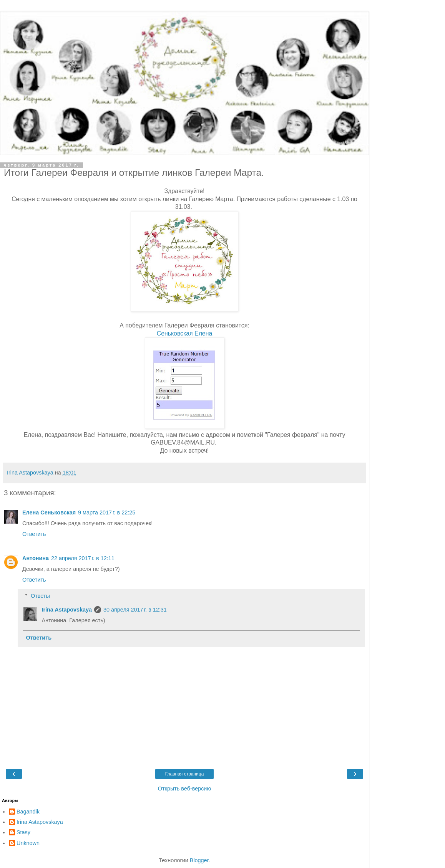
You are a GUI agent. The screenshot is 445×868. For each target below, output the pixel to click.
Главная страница (185, 774)
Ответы (40, 596)
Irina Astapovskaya (67, 610)
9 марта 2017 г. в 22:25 (107, 513)
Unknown (28, 843)
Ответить (34, 534)
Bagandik (28, 812)
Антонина (36, 558)
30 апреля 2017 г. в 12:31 (135, 610)
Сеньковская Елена (184, 333)
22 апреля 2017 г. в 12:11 (83, 558)
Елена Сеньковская (49, 513)
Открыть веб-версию (184, 789)
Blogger (199, 860)
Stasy (23, 832)
